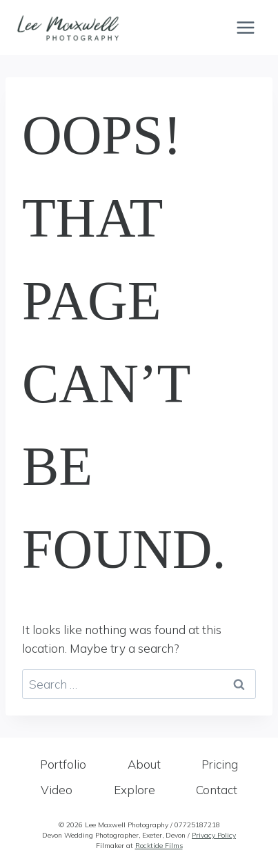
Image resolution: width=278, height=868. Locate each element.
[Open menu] (245, 27)
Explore (135, 790)
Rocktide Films (159, 846)
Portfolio (63, 764)
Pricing (220, 764)
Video (57, 790)
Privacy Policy (214, 835)
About (144, 764)
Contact (217, 790)
